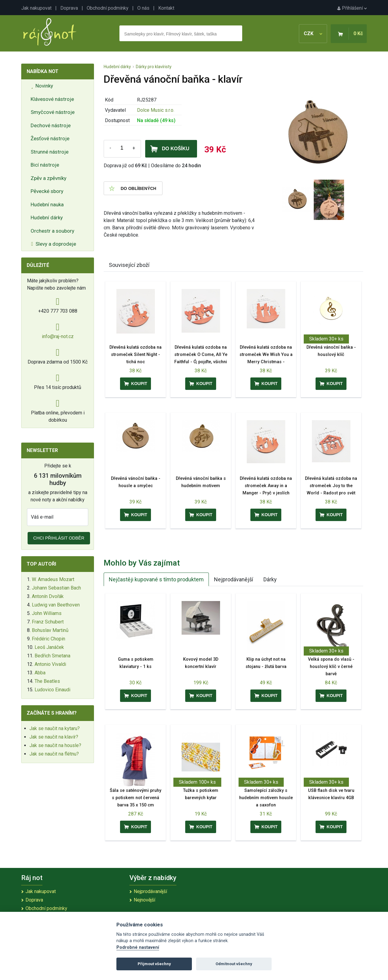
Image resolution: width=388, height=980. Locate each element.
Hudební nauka (47, 204)
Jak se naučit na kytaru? (55, 728)
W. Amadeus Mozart (53, 579)
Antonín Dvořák (48, 596)
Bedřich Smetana (52, 656)
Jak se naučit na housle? (55, 745)
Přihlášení (352, 8)
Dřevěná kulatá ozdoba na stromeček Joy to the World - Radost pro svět (331, 486)
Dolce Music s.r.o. (156, 110)
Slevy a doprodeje (54, 244)
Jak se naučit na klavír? (54, 737)
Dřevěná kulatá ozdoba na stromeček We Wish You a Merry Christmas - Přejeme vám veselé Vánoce (266, 362)
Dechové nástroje (51, 125)
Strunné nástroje (50, 152)
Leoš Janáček (49, 647)
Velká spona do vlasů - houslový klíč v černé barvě (331, 667)
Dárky (270, 579)
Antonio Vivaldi (50, 664)
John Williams (47, 613)
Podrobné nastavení (138, 947)
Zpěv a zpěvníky (48, 178)
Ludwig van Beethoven (56, 605)
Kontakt (166, 8)
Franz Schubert (48, 622)
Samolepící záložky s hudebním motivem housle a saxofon (266, 798)
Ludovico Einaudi (52, 690)
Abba (40, 673)
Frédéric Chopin (48, 639)
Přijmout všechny (154, 964)
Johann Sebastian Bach (56, 588)
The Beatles (47, 681)
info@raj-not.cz (58, 336)
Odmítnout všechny (234, 964)
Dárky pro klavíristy (154, 67)
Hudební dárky (47, 218)
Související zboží (129, 265)
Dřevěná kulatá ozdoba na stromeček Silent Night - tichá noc (135, 355)
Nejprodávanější (234, 579)
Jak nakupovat (36, 8)
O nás (143, 8)
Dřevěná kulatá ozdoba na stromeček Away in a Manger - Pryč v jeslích (266, 486)
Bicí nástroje (45, 165)
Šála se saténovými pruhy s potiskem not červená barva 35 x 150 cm (135, 798)
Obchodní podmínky (108, 8)
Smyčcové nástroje (53, 112)
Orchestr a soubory (52, 231)
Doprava (69, 8)
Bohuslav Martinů (50, 630)
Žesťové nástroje (50, 138)
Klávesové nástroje (52, 99)
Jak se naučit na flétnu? (54, 754)
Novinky (42, 86)
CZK (313, 33)
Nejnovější (144, 900)
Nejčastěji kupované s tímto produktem (156, 579)
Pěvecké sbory (47, 191)
